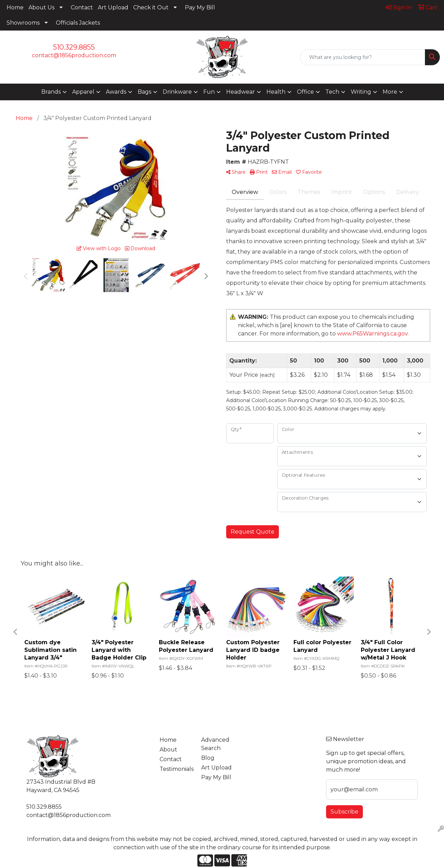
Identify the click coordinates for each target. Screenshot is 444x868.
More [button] (390, 92)
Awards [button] (116, 92)
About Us (41, 7)
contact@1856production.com (74, 55)
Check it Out (151, 7)
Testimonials (176, 769)
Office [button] (305, 92)
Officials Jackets (78, 23)
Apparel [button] (83, 92)
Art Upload (113, 7)
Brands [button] (51, 92)
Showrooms (23, 23)
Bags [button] (144, 92)
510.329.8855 (74, 47)
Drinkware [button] (177, 92)
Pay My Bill (200, 7)
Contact (82, 7)
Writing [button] (361, 92)
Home (15, 7)
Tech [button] (332, 92)
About (168, 750)
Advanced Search (215, 744)
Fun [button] (209, 92)
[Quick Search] (363, 57)
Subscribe (344, 812)
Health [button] (276, 92)
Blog (208, 758)
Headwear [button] (241, 92)
